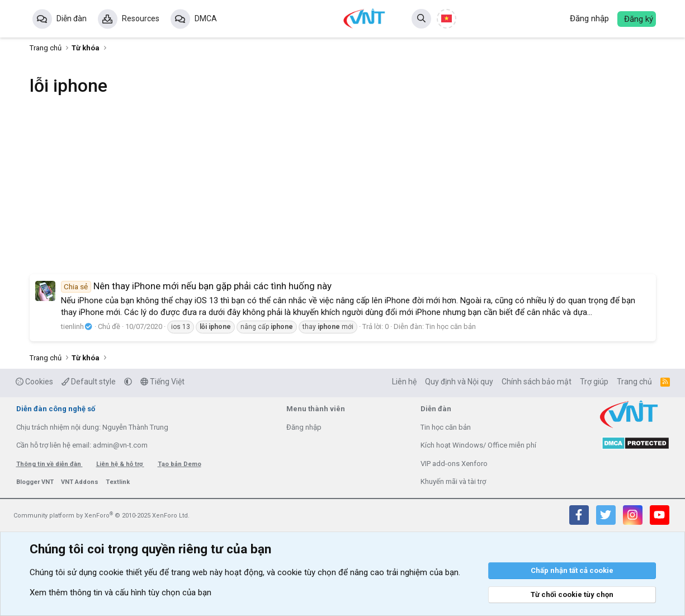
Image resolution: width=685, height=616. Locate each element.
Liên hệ (404, 382)
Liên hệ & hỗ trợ (120, 464)
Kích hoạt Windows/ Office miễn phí (478, 445)
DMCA (206, 18)
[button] (128, 382)
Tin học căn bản (451, 326)
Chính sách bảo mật (537, 382)
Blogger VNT (36, 482)
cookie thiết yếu (128, 572)
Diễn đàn (72, 18)
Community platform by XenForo (101, 516)
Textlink (118, 482)
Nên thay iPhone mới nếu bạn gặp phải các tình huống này (197, 286)
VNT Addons (81, 482)
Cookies (34, 382)
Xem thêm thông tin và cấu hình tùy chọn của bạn (121, 593)
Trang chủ (634, 382)
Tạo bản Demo (179, 464)
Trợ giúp (594, 382)
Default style (89, 382)
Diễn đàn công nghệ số (56, 409)
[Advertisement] (343, 193)
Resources (141, 18)
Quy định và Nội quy (459, 382)
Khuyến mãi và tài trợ (453, 481)
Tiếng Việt (162, 382)
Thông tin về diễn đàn (49, 464)
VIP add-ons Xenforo (454, 464)
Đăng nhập (304, 427)
